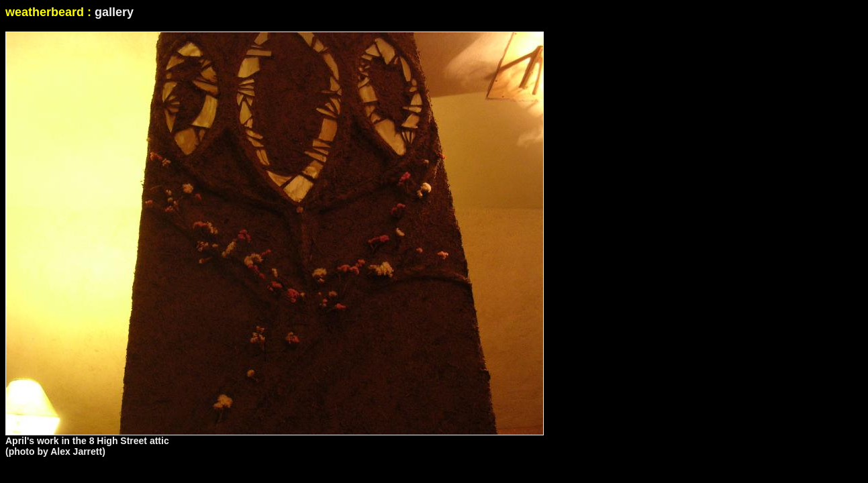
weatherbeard (45, 12)
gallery (114, 12)
